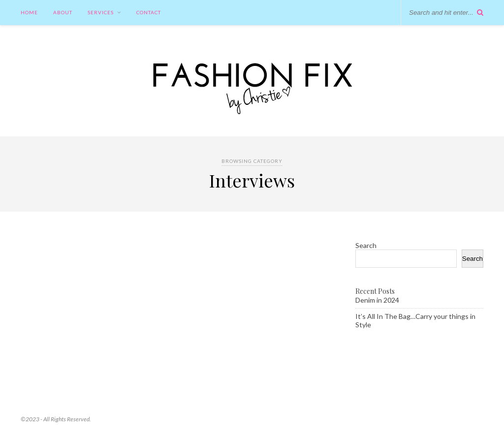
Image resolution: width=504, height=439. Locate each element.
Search (366, 245)
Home (29, 12)
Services (101, 12)
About (63, 12)
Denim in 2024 (377, 300)
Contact (149, 12)
